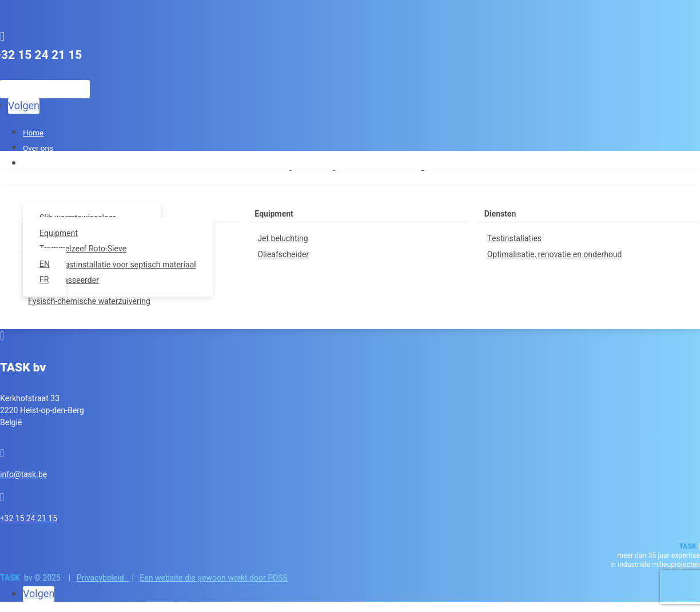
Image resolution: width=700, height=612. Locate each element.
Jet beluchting (283, 239)
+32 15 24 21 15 (29, 519)
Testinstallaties (514, 239)
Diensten (500, 214)
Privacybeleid (103, 578)
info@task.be (23, 475)
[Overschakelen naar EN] (53, 264)
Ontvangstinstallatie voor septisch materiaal (118, 265)
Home (33, 133)
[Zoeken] (45, 89)
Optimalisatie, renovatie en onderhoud (555, 255)
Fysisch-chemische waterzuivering (89, 301)
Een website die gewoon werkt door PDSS (214, 578)
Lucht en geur (46, 164)
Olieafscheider (283, 255)
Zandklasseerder (69, 280)
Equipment (274, 214)
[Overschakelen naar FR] (53, 280)
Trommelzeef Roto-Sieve (83, 249)
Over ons (38, 149)
